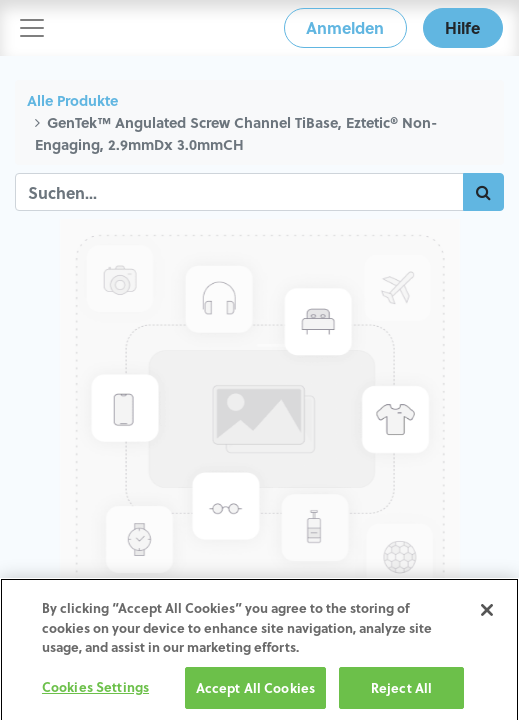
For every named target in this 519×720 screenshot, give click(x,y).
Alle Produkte (72, 100)
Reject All (401, 693)
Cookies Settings (95, 692)
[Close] (487, 616)
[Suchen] (483, 192)
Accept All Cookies (255, 693)
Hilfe (462, 27)
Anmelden (345, 27)
